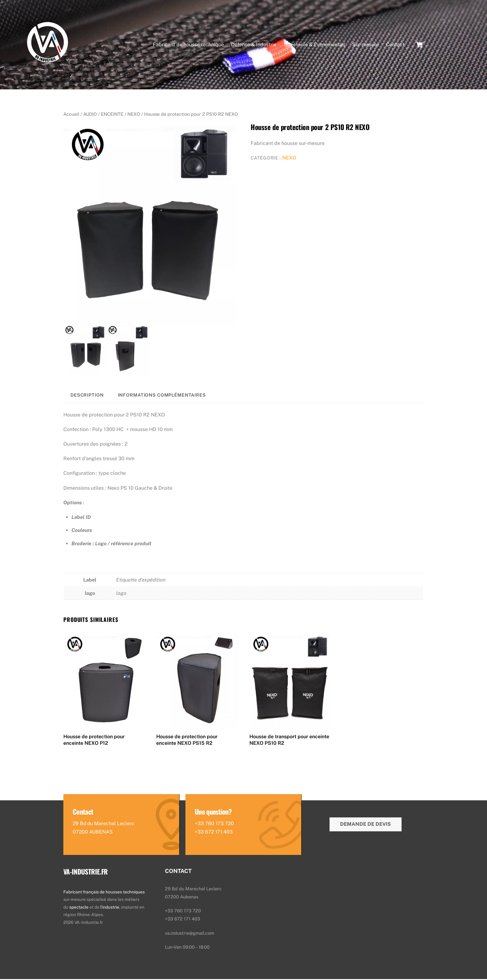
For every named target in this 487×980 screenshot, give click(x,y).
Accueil (71, 115)
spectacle (79, 908)
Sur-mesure (366, 45)
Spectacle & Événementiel (314, 45)
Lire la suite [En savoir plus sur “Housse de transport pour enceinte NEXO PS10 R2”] (271, 755)
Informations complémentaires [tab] (162, 396)
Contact (395, 45)
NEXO (134, 115)
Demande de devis (365, 825)
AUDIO (90, 115)
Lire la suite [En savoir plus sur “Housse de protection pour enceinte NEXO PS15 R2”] (178, 755)
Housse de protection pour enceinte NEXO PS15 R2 (187, 741)
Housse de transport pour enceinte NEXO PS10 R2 (289, 741)
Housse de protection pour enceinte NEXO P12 (94, 741)
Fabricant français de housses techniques (104, 893)
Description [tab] (87, 396)
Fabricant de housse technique (188, 45)
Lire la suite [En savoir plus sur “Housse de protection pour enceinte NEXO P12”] (85, 755)
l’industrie (110, 908)
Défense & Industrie (254, 45)
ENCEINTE (112, 115)
